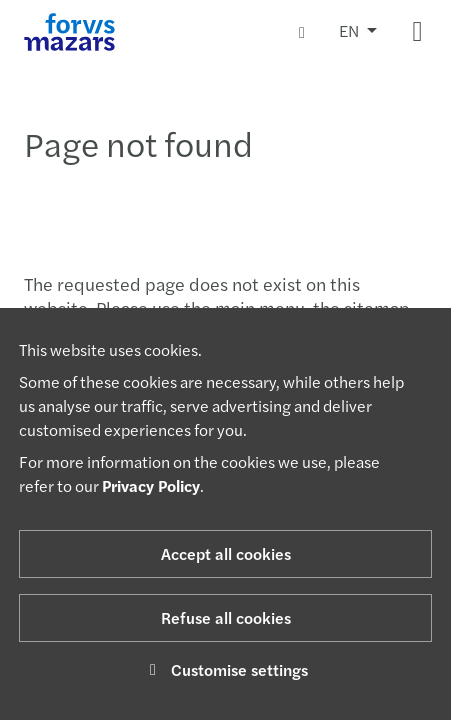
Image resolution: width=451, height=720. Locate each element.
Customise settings (225, 669)
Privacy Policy (151, 485)
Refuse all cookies (226, 617)
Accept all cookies (226, 553)
